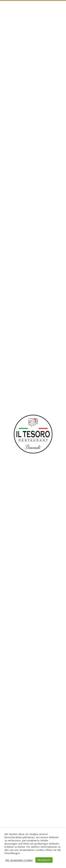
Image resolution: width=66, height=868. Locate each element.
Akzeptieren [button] (44, 860)
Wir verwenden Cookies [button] (19, 860)
